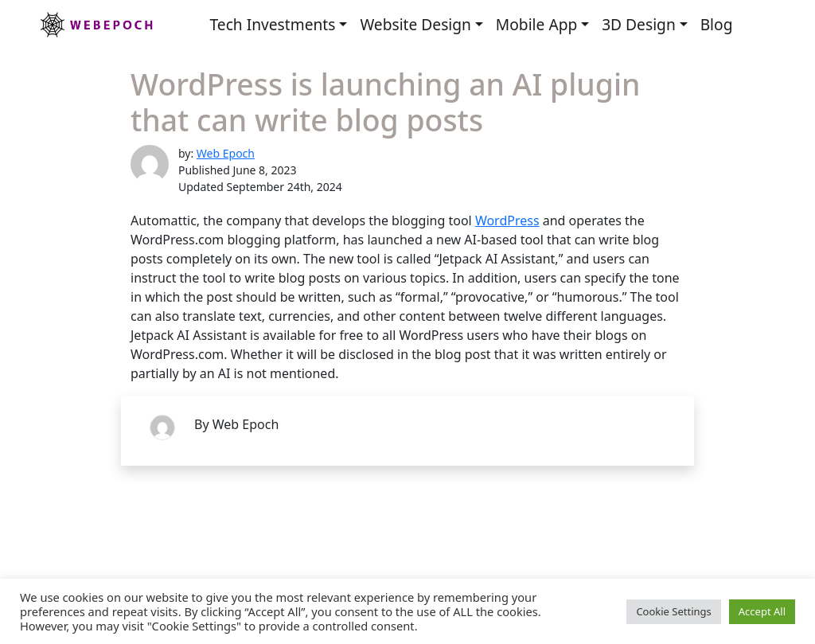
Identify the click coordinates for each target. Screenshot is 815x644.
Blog (717, 24)
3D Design (639, 24)
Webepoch (96, 25)
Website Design (415, 24)
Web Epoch (226, 153)
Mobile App (536, 24)
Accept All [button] (762, 611)
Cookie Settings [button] (673, 611)
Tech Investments (272, 24)
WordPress (507, 221)
